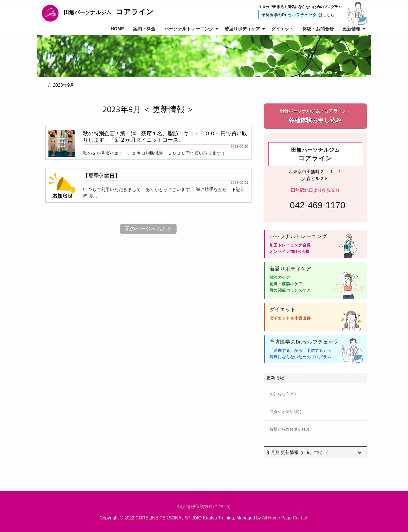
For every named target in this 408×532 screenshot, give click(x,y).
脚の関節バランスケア (290, 290)
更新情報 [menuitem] (351, 29)
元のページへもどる (148, 229)
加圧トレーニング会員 (290, 245)
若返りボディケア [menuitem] (242, 29)
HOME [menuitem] (118, 29)
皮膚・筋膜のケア (286, 284)
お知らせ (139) (283, 394)
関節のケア (280, 277)
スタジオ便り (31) (286, 412)
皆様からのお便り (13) (290, 429)
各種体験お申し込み (316, 116)
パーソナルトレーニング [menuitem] (189, 29)
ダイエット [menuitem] (282, 29)
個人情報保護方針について (204, 506)
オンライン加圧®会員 (290, 252)
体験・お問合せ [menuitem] (318, 29)
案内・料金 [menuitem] (144, 29)
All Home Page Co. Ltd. (285, 518)
